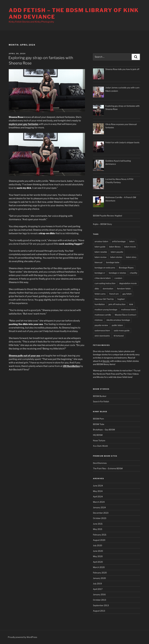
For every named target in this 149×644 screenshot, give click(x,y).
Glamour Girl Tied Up (104, 299)
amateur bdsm (101, 241)
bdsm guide (100, 247)
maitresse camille (103, 315)
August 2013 (99, 611)
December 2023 (101, 513)
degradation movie (128, 283)
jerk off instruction (117, 304)
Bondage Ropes (126, 268)
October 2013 (100, 600)
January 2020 (99, 578)
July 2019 (97, 584)
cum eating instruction (105, 283)
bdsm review (101, 257)
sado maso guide (122, 330)
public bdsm (117, 325)
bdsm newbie (101, 252)
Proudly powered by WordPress (22, 637)
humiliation (100, 304)
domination (108, 289)
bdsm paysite (117, 252)
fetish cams (100, 294)
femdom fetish (124, 289)
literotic (106, 361)
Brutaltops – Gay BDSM (104, 430)
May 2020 (98, 556)
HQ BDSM (98, 435)
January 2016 (99, 594)
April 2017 (98, 589)
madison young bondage (106, 309)
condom (118, 278)
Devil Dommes (100, 463)
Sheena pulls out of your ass (25, 356)
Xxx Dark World (100, 446)
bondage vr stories (117, 273)
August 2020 (99, 540)
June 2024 (98, 486)
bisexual (98, 262)
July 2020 (98, 545)
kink (131, 304)
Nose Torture (99, 440)
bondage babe (113, 262)
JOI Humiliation (71, 366)
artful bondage (119, 241)
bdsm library (115, 247)
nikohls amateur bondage (118, 320)
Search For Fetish (101, 401)
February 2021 (100, 535)
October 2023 (100, 518)
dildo (97, 289)
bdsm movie (130, 247)
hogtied (121, 299)
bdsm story (131, 257)
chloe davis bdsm (103, 278)
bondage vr (100, 273)
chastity (134, 273)
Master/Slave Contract (126, 315)
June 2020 (98, 551)
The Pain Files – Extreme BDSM (108, 468)
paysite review (101, 325)
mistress (99, 320)
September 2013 (101, 605)
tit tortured (119, 336)
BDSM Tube (99, 424)
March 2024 (99, 502)
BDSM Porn (98, 419)
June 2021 (98, 524)
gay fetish (127, 294)
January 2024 (99, 507)
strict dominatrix (102, 336)
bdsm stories (116, 257)
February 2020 (100, 573)
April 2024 (98, 496)
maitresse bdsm (129, 309)
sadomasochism (102, 330)
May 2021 (98, 529)
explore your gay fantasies (24, 124)
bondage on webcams (105, 268)
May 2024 (98, 491)
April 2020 (98, 562)
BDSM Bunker (100, 396)
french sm (114, 294)
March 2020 (99, 567)
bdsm (132, 241)
